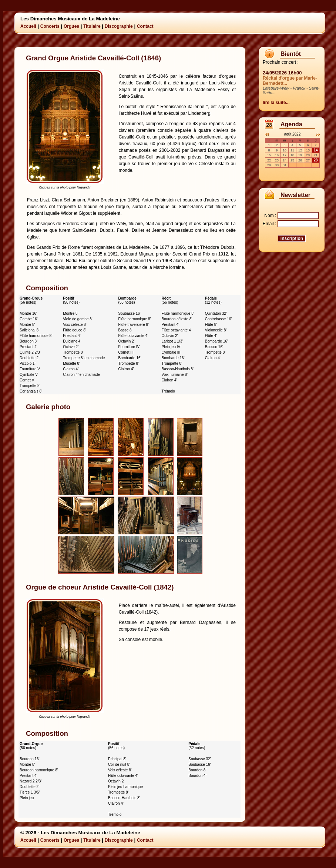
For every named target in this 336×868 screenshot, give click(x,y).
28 (315, 160)
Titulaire (92, 26)
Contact (145, 26)
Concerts (50, 26)
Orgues (71, 26)
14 (315, 150)
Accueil (28, 26)
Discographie (119, 26)
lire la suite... (276, 103)
